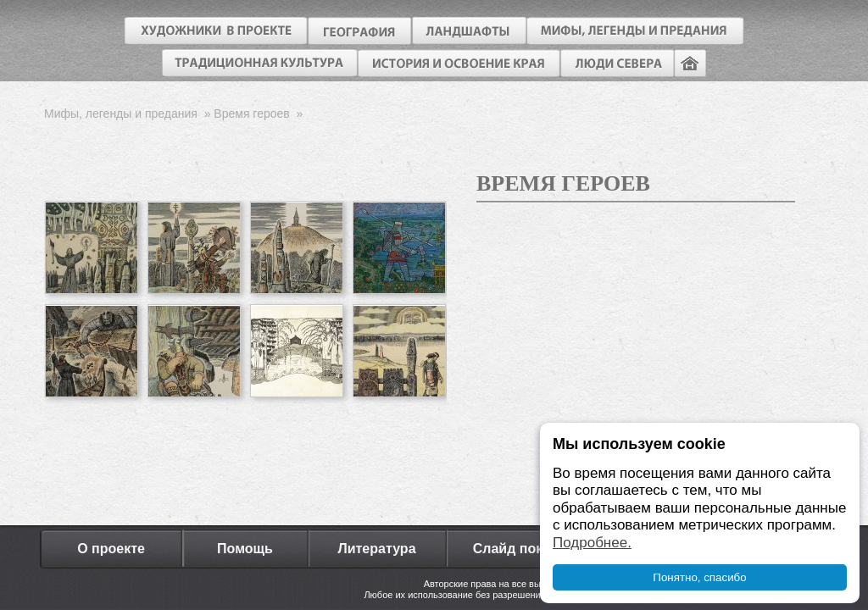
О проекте (111, 549)
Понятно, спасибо (699, 577)
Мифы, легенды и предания (121, 114)
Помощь (245, 549)
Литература (376, 549)
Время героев (251, 114)
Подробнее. (592, 543)
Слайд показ (515, 549)
